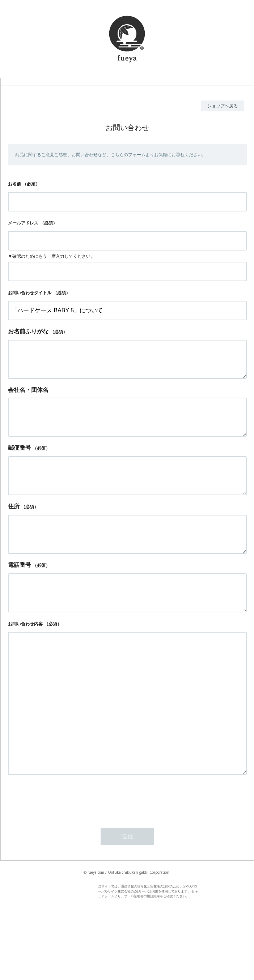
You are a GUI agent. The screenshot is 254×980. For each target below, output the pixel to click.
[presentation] (63, 857)
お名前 (14, 184)
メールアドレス (23, 223)
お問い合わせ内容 (25, 653)
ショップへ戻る (223, 106)
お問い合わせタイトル (30, 293)
